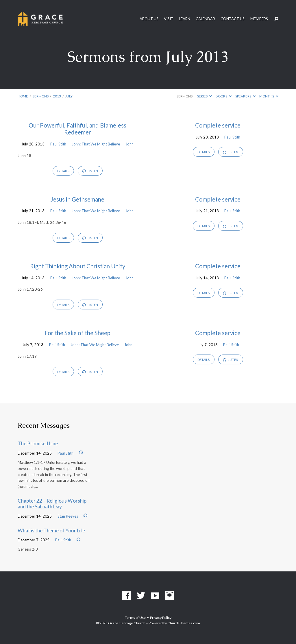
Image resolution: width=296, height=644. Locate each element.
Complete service (218, 125)
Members (259, 19)
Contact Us (233, 19)
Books (224, 96)
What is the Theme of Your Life (51, 530)
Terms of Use (135, 618)
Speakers (245, 96)
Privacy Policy (161, 618)
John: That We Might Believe (96, 144)
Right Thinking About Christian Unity (78, 266)
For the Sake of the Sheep (77, 333)
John (129, 144)
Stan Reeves (68, 516)
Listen (90, 171)
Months (269, 96)
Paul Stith (58, 144)
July (69, 96)
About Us (149, 19)
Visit (169, 19)
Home (23, 96)
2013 (57, 96)
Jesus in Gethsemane (77, 199)
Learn (185, 19)
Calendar (205, 19)
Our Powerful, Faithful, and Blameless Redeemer (77, 129)
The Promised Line (38, 443)
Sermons (41, 96)
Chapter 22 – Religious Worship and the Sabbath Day (52, 504)
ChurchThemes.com (184, 623)
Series (205, 96)
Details (63, 171)
